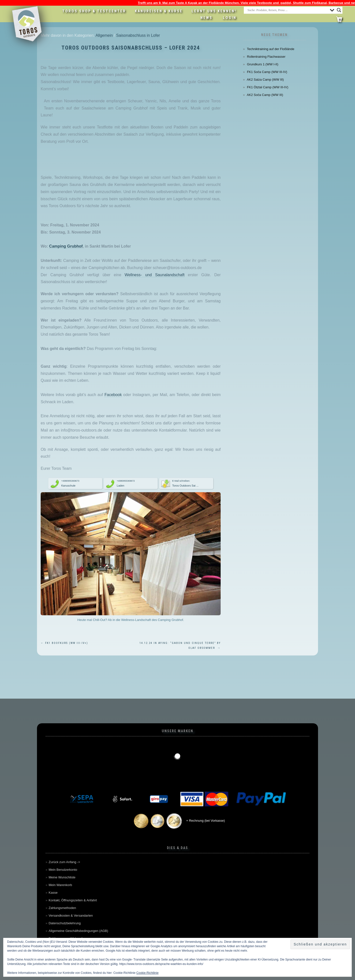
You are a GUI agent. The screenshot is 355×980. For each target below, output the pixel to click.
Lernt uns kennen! (214, 11)
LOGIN (230, 18)
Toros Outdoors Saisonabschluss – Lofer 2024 (131, 48)
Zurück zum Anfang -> (64, 862)
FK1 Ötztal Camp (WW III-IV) (268, 87)
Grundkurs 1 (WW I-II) (263, 64)
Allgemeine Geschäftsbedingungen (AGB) (78, 931)
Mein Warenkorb (60, 885)
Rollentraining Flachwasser (266, 57)
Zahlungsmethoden (62, 908)
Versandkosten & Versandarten (71, 916)
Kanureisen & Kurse (159, 11)
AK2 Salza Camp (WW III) (265, 80)
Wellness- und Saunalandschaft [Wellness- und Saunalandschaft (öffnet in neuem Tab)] (154, 275)
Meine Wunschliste (62, 877)
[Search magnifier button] (339, 10)
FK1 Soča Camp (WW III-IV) (267, 72)
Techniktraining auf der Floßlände (270, 49)
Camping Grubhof (66, 246)
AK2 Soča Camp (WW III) (265, 95)
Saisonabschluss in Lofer (138, 35)
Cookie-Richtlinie (147, 973)
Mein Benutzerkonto (63, 870)
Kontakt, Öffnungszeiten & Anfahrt (73, 900)
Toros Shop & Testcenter (94, 11)
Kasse (53, 893)
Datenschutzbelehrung (65, 923)
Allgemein (104, 35)
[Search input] (287, 10)
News (206, 18)
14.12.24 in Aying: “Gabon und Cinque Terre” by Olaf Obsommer (180, 645)
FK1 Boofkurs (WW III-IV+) (64, 643)
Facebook (113, 395)
